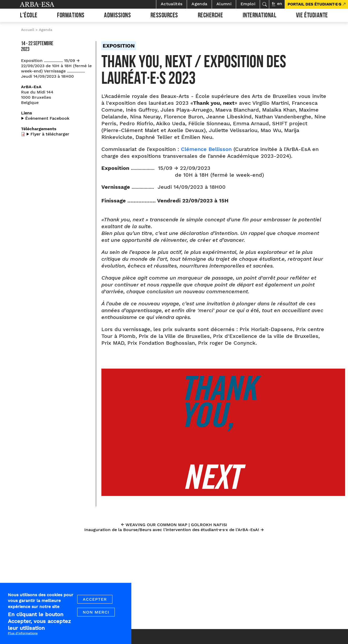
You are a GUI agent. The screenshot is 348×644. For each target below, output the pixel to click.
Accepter (95, 604)
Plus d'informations (23, 638)
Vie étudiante (312, 16)
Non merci (96, 617)
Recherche (211, 16)
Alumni (224, 4)
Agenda (199, 4)
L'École (29, 16)
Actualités (172, 4)
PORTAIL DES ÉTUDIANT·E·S (315, 4)
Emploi (248, 4)
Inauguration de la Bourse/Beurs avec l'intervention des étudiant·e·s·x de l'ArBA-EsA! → (174, 530)
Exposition (119, 46)
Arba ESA (46, 4)
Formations (71, 16)
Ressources (164, 16)
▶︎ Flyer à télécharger (48, 134)
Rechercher (264, 4)
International (260, 16)
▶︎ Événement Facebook (45, 118)
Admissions (117, 16)
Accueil (28, 30)
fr (274, 4)
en (280, 4)
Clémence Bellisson (206, 149)
